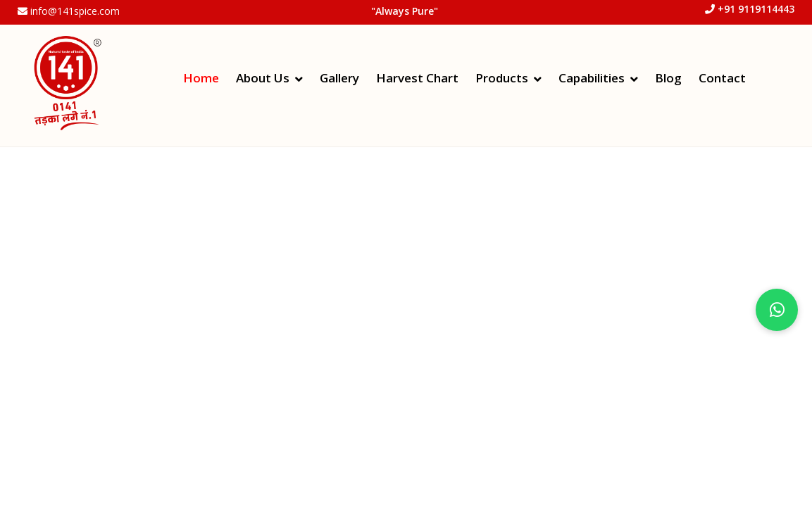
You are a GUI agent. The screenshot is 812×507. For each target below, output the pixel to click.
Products (502, 78)
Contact (722, 78)
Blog (668, 78)
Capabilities (592, 78)
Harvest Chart (417, 78)
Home (201, 78)
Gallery (339, 78)
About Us (263, 78)
